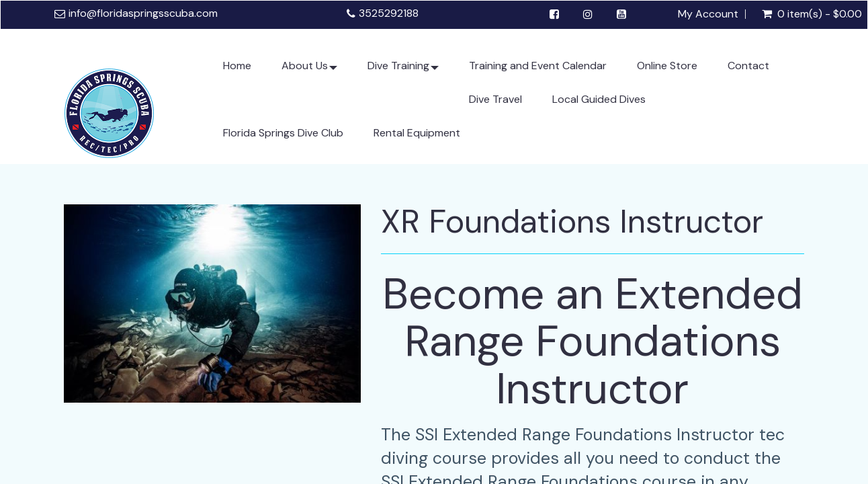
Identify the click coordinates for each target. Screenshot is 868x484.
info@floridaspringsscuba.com (143, 13)
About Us (309, 71)
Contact (748, 66)
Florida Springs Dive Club (283, 133)
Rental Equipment (417, 133)
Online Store (667, 66)
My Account (708, 14)
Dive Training (403, 71)
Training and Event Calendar (538, 66)
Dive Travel (495, 99)
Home (237, 66)
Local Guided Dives (599, 99)
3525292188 (389, 13)
